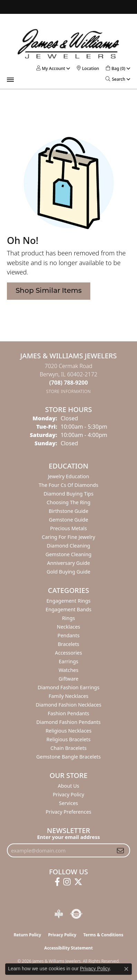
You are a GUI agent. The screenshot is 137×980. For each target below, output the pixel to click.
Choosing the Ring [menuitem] (69, 502)
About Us (68, 786)
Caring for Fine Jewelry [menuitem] (68, 537)
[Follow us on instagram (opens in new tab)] (67, 882)
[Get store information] (69, 391)
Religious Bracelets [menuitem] (68, 739)
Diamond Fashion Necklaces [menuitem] (68, 705)
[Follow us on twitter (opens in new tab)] (78, 882)
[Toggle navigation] (10, 80)
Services (69, 803)
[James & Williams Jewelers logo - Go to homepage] (69, 44)
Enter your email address (68, 837)
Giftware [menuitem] (68, 679)
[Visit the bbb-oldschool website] (59, 914)
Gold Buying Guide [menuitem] (68, 572)
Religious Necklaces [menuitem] (69, 731)
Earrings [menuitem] (68, 661)
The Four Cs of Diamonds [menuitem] (68, 485)
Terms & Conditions (103, 935)
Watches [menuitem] (68, 670)
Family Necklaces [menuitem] (69, 696)
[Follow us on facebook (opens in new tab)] (57, 882)
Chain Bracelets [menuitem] (68, 748)
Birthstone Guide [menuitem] (69, 511)
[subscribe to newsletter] (120, 850)
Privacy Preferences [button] (68, 812)
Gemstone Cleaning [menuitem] (69, 554)
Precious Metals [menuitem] (68, 528)
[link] (88, 68)
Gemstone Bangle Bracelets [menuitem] (68, 757)
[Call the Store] (68, 383)
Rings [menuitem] (68, 618)
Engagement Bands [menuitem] (68, 609)
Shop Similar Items (49, 291)
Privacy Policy (69, 794)
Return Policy (27, 935)
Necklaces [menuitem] (68, 627)
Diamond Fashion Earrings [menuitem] (69, 687)
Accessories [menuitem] (68, 653)
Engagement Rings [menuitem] (68, 601)
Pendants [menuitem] (68, 635)
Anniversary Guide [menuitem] (68, 563)
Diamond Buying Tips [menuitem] (68, 494)
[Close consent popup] (126, 969)
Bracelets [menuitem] (68, 644)
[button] (51, 68)
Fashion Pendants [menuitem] (68, 713)
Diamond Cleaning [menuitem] (68, 546)
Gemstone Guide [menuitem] (68, 520)
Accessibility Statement (68, 948)
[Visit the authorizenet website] (76, 914)
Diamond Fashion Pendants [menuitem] (68, 722)
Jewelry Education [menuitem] (68, 476)
